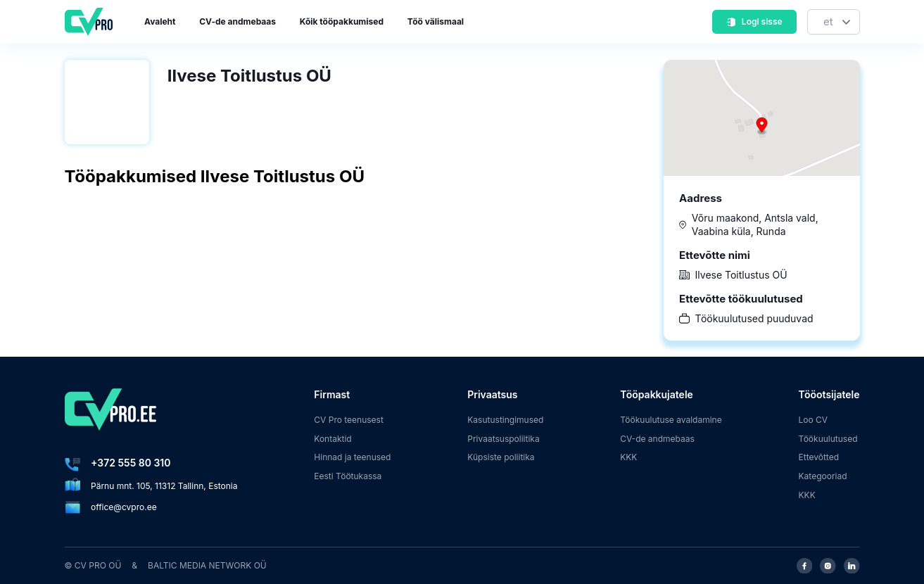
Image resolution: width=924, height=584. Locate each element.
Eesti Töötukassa (348, 476)
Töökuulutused (828, 439)
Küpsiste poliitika (501, 457)
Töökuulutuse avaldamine (671, 420)
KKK (628, 457)
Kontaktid (333, 439)
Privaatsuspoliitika (503, 439)
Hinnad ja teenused (352, 457)
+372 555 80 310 (131, 463)
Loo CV (814, 420)
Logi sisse (754, 21)
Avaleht (160, 21)
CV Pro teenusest (349, 420)
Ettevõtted (819, 457)
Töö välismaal (436, 21)
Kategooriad (823, 476)
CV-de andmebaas (238, 21)
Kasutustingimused (505, 420)
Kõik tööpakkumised (342, 21)
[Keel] (834, 22)
